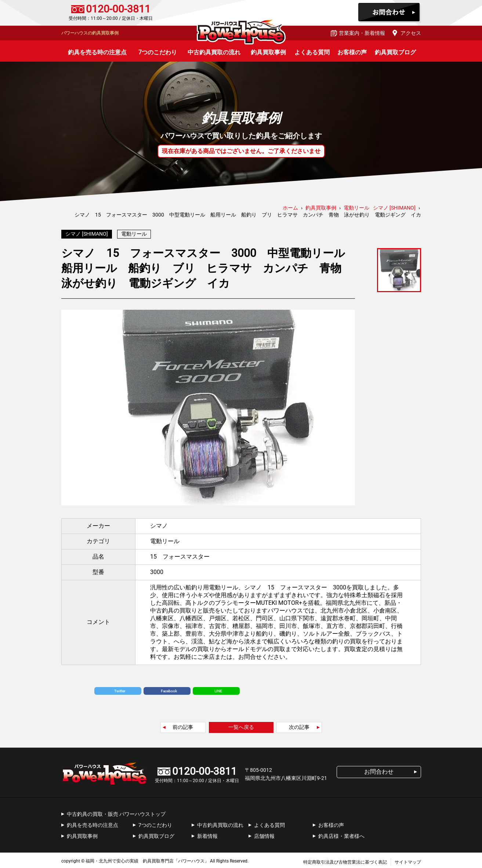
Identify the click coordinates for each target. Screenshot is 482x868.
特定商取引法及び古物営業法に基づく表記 (345, 860)
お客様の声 (352, 52)
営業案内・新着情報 (362, 33)
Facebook (169, 689)
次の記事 (299, 725)
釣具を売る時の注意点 (97, 52)
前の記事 (183, 725)
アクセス (411, 33)
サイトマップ (408, 860)
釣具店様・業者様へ (341, 834)
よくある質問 (312, 52)
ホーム (290, 208)
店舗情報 (264, 834)
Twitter (120, 689)
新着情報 (207, 834)
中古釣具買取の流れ (214, 52)
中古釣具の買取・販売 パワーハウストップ (116, 812)
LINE (218, 689)
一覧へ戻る (241, 725)
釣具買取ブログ (395, 52)
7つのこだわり (158, 52)
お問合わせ (390, 13)
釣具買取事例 (268, 52)
